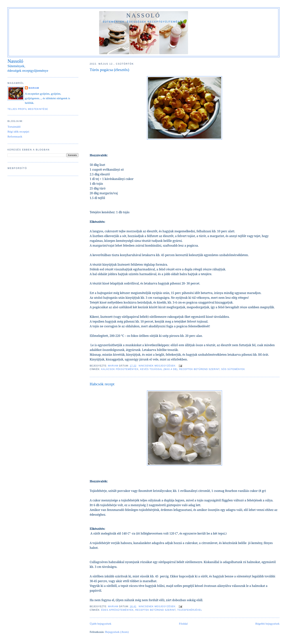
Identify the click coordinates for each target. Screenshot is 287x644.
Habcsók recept (102, 384)
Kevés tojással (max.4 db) (159, 369)
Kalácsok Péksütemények (120, 369)
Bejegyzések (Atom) (117, 632)
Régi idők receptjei (18, 132)
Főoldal (183, 624)
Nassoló (143, 15)
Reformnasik (15, 136)
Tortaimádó (14, 127)
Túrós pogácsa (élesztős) (109, 70)
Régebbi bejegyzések (267, 624)
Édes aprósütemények (117, 610)
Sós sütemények (233, 369)
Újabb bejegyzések (100, 624)
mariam (34, 88)
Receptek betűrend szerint (199, 369)
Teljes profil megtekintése (28, 109)
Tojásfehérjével (190, 610)
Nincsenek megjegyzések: (158, 366)
